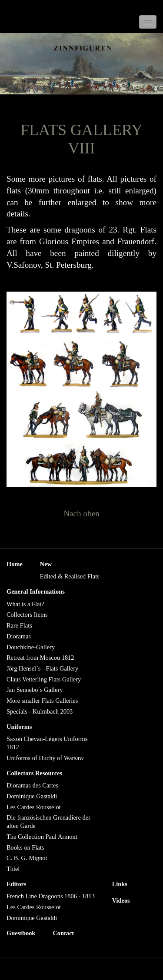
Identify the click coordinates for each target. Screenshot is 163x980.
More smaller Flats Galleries (42, 701)
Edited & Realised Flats (70, 576)
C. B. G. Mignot (27, 858)
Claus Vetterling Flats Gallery (44, 679)
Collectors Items (27, 615)
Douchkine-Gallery (31, 647)
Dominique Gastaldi (32, 796)
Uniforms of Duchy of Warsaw (45, 758)
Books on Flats (25, 847)
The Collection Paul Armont (42, 837)
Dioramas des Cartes (32, 785)
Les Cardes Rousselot (34, 807)
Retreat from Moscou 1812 (40, 658)
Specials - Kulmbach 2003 (40, 711)
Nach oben (81, 513)
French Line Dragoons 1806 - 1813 (51, 896)
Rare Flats (19, 625)
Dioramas (19, 636)
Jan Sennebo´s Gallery (35, 690)
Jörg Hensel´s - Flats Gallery (42, 668)
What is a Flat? (25, 604)
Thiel (13, 869)
